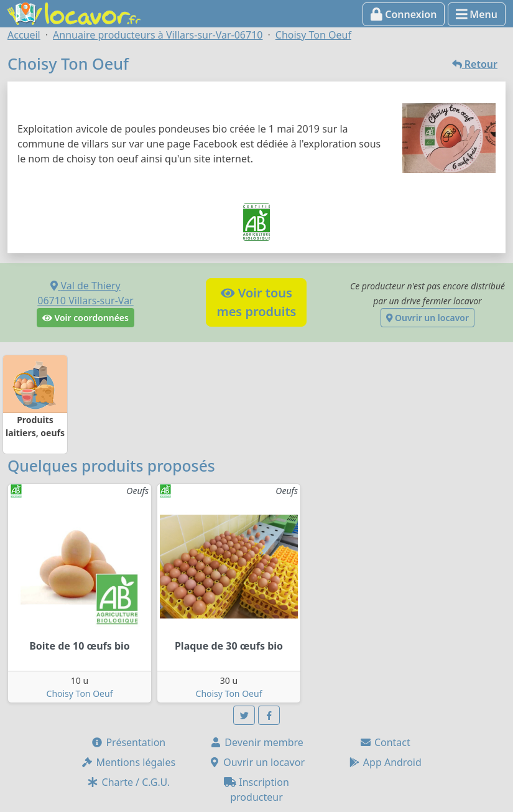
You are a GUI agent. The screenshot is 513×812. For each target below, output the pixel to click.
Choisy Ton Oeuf (80, 693)
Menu (477, 14)
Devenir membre (256, 742)
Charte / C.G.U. (128, 782)
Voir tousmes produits (256, 302)
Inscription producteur (256, 790)
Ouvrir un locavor (427, 318)
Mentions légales (128, 762)
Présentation (128, 742)
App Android (385, 762)
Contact (385, 742)
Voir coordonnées (85, 318)
